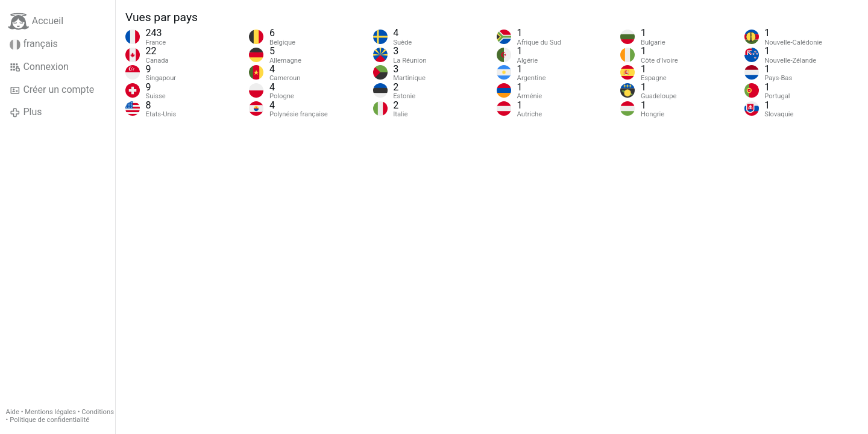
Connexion (39, 67)
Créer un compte (52, 90)
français (34, 44)
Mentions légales (50, 412)
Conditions (98, 412)
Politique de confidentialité (49, 420)
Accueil (36, 21)
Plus (26, 112)
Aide (13, 412)
